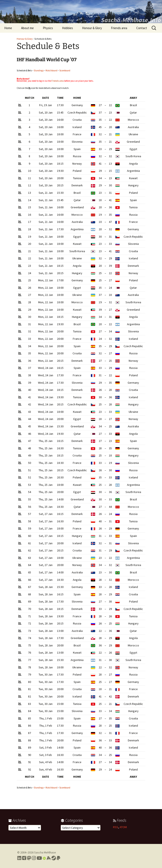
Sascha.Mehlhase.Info (131, 20)
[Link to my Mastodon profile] (29, 858)
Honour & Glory (92, 28)
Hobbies (67, 28)
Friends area (119, 28)
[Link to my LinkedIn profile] (19, 858)
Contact (142, 28)
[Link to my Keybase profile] (49, 858)
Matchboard (51, 70)
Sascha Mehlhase (45, 852)
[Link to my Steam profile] (54, 858)
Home (8, 28)
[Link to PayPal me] (59, 858)
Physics (48, 28)
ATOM (123, 827)
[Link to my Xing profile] (24, 858)
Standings (39, 70)
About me (27, 28)
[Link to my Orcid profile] (44, 858)
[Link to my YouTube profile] (39, 858)
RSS (116, 827)
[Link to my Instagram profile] (34, 858)
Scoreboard (65, 70)
